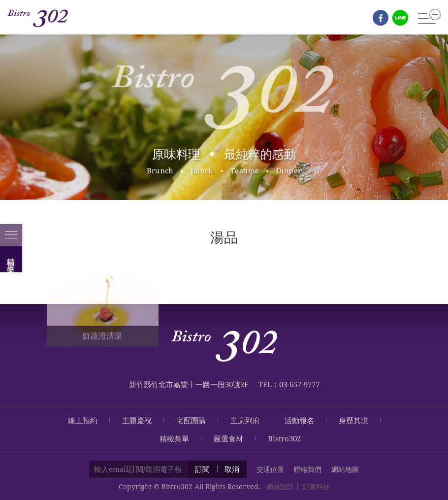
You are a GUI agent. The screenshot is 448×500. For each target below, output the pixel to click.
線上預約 (83, 420)
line (400, 18)
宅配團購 (191, 420)
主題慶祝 (137, 420)
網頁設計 (280, 486)
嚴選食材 (228, 438)
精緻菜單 (174, 438)
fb (381, 18)
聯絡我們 (308, 469)
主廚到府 (245, 420)
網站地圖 (345, 469)
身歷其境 (353, 420)
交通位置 (270, 469)
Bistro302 (284, 438)
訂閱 (202, 469)
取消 (232, 469)
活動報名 (299, 420)
